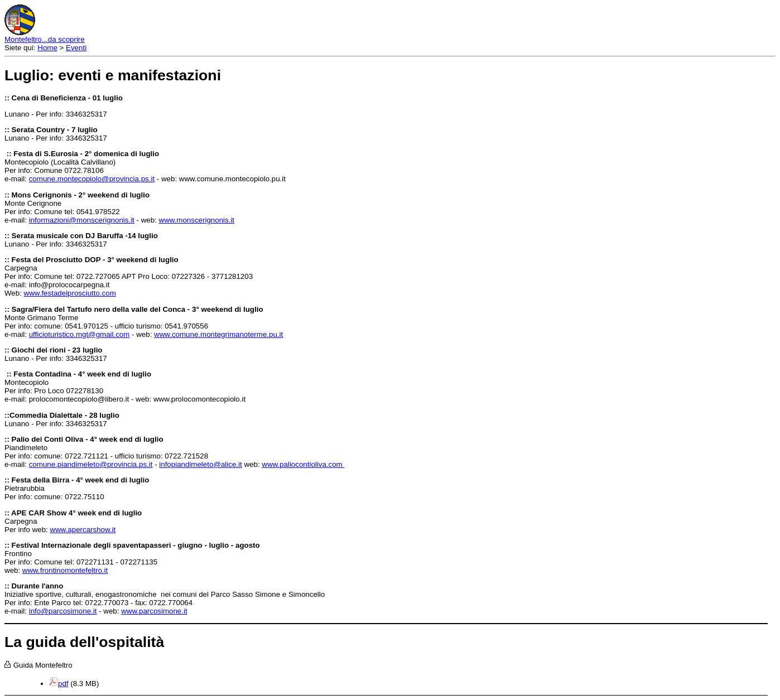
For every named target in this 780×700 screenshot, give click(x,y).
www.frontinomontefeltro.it (65, 570)
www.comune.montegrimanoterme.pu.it (218, 334)
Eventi (76, 48)
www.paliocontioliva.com (303, 464)
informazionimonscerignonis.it (82, 220)
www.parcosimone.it (154, 611)
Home (47, 48)
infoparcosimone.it (63, 611)
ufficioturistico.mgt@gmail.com (80, 334)
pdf (63, 684)
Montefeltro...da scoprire (45, 39)
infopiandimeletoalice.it (200, 464)
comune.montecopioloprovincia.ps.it (92, 179)
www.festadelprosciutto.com (70, 293)
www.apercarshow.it (83, 530)
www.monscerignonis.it (197, 220)
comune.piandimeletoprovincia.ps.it (91, 464)
